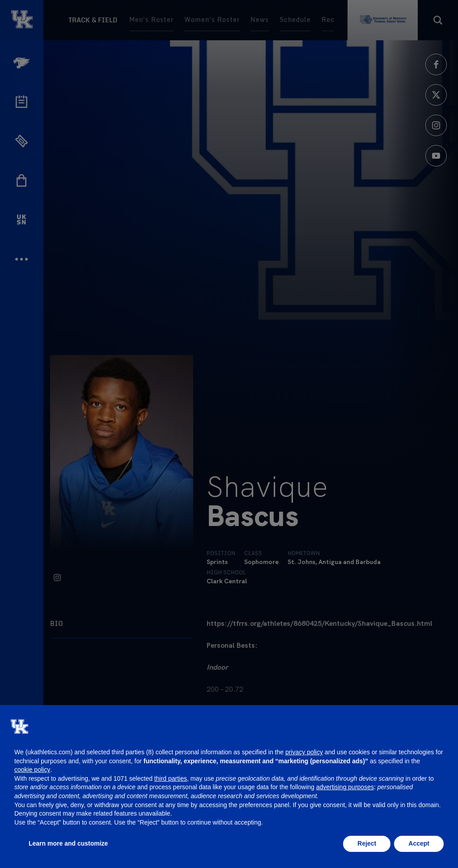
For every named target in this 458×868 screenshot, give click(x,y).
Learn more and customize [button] (68, 843)
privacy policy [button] (304, 752)
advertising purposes (345, 787)
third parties (171, 778)
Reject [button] (367, 843)
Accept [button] (419, 843)
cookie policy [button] (32, 770)
